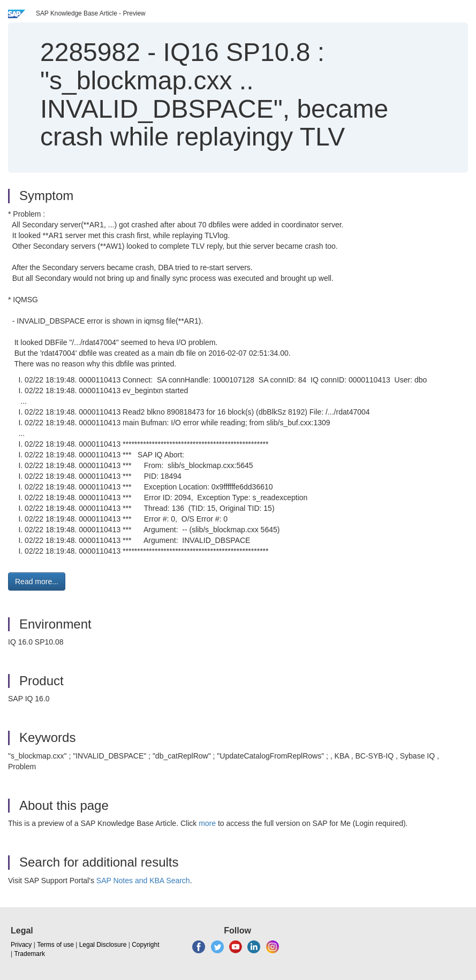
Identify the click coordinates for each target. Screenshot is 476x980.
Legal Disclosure (103, 945)
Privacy (21, 945)
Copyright (145, 945)
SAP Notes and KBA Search (143, 881)
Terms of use (55, 945)
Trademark (29, 954)
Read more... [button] (37, 581)
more (207, 823)
